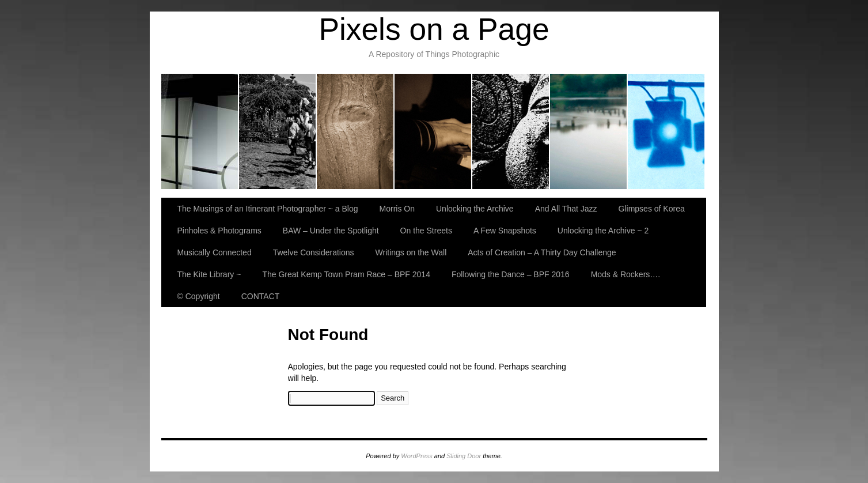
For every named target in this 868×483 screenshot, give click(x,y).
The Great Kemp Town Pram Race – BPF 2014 (346, 274)
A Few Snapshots (505, 231)
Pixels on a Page (434, 29)
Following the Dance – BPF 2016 (511, 274)
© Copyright (199, 296)
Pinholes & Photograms (589, 131)
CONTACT (261, 296)
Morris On (278, 131)
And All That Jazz (433, 131)
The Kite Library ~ (209, 274)
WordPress (416, 456)
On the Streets (426, 231)
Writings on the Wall (411, 252)
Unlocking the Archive (356, 131)
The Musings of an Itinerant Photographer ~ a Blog (200, 131)
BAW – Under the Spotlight (666, 131)
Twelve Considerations (314, 252)
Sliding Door (464, 456)
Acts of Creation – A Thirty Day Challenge (542, 252)
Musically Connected (215, 252)
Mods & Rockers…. (626, 274)
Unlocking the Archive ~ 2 (603, 231)
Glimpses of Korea (511, 131)
